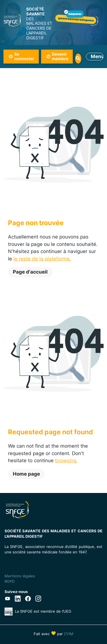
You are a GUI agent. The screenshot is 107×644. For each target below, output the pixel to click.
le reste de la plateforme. (42, 259)
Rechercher (78, 59)
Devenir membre (60, 56)
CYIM (69, 634)
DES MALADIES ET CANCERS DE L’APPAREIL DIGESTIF (40, 24)
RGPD (10, 581)
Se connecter (24, 56)
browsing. (66, 460)
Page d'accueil (30, 272)
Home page (26, 474)
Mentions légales (20, 576)
